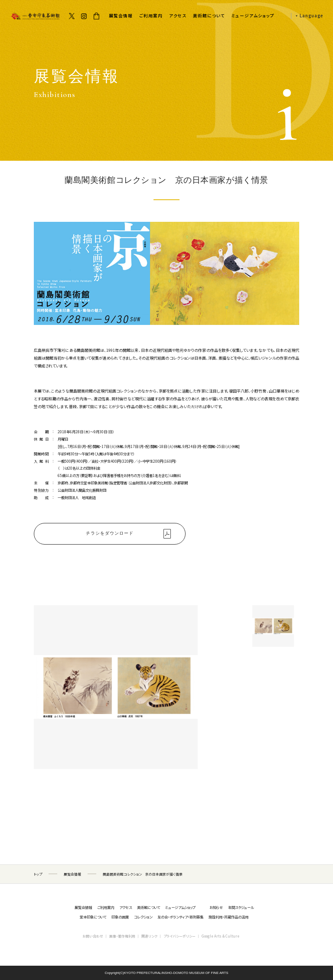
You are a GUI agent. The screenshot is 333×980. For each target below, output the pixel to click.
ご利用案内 (151, 16)
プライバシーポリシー (180, 936)
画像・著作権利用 (122, 936)
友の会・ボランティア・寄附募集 (180, 917)
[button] (307, 16)
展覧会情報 (121, 16)
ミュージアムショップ (253, 16)
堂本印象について (93, 917)
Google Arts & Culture (220, 936)
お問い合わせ (93, 936)
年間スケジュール (241, 907)
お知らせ (216, 907)
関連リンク (149, 936)
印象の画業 (120, 917)
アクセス (178, 16)
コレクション (143, 917)
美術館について (209, 16)
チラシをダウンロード (110, 533)
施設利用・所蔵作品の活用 (229, 917)
